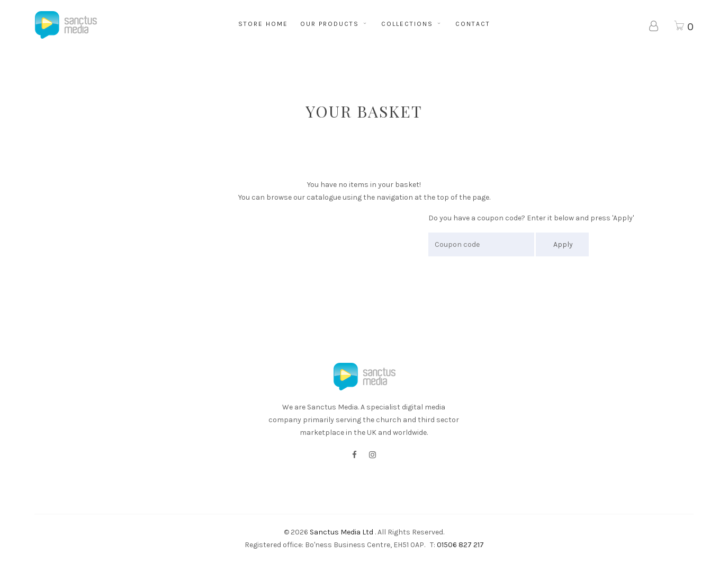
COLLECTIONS (412, 24)
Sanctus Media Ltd (341, 532)
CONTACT (473, 24)
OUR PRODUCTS (335, 24)
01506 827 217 (460, 545)
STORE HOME (263, 24)
